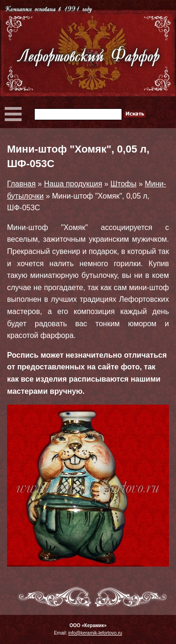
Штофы (123, 184)
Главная (21, 184)
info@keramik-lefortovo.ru (95, 633)
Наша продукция (73, 184)
